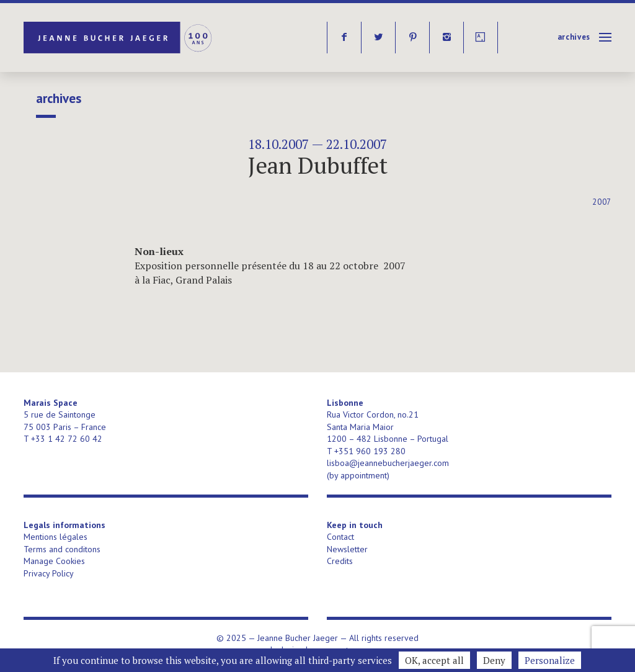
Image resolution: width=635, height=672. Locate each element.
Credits (340, 561)
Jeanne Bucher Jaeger (119, 38)
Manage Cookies (54, 561)
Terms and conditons (62, 549)
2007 (602, 202)
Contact (340, 537)
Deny (494, 660)
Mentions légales (56, 537)
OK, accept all (434, 660)
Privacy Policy (49, 573)
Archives (574, 37)
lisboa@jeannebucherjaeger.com (388, 463)
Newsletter (347, 549)
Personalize (550, 660)
